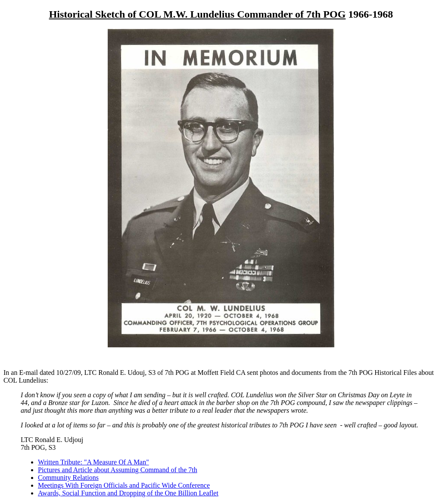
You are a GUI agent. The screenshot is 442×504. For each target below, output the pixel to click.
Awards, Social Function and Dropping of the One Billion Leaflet (128, 493)
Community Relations (68, 478)
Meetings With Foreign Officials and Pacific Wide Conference (124, 485)
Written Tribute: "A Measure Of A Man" (93, 462)
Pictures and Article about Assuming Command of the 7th (118, 470)
